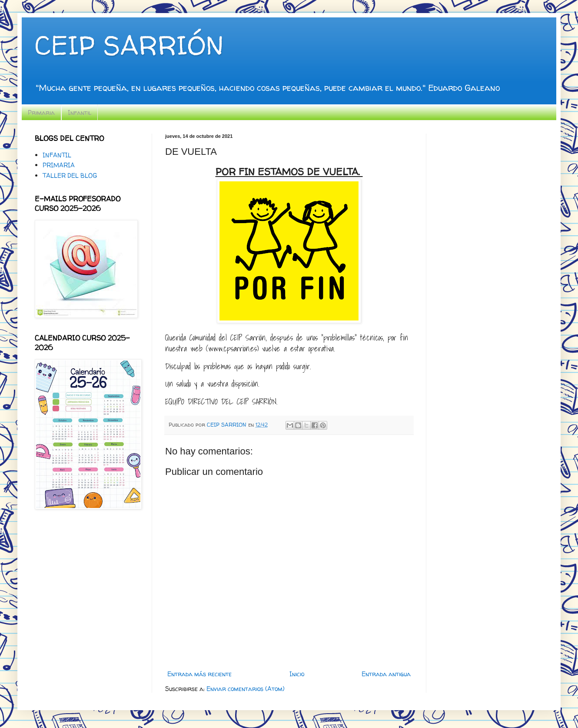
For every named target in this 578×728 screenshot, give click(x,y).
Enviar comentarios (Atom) (246, 689)
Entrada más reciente (199, 674)
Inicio (297, 674)
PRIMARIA (59, 165)
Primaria (41, 112)
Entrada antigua (386, 674)
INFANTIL (57, 155)
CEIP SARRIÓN (129, 45)
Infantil (80, 112)
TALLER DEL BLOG (70, 175)
